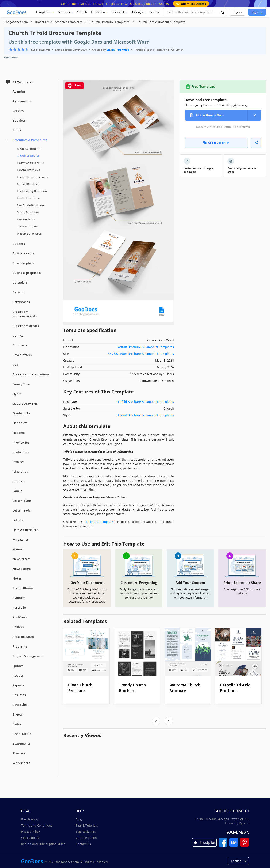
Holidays (137, 12)
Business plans (23, 263)
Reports (18, 685)
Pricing (154, 12)
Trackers (19, 753)
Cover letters (22, 355)
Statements (22, 744)
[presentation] (156, 721)
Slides (17, 724)
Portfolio (19, 607)
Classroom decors (26, 326)
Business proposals (27, 273)
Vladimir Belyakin (118, 50)
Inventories (21, 442)
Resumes (19, 695)
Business (64, 12)
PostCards (20, 617)
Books (17, 130)
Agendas (19, 91)
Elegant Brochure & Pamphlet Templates (145, 415)
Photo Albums (23, 588)
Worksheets (21, 763)
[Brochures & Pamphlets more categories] (7, 140)
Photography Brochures (32, 191)
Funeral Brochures (28, 170)
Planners (19, 598)
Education (98, 12)
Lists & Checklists (25, 530)
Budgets (19, 244)
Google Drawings (25, 403)
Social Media (22, 734)
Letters (18, 520)
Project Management (28, 656)
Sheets (18, 714)
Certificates (21, 302)
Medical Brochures (28, 184)
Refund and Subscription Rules (43, 844)
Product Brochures (29, 198)
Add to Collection (216, 143)
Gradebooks (22, 413)
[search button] (223, 12)
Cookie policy (30, 838)
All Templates (19, 82)
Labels (17, 491)
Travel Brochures (27, 226)
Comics (18, 335)
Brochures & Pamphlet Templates (59, 22)
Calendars (20, 282)
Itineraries (20, 471)
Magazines (21, 539)
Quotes (18, 666)
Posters (18, 627)
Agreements (22, 101)
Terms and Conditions (37, 825)
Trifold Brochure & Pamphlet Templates (146, 402)
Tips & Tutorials (87, 825)
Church (82, 12)
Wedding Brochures (29, 234)
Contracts (20, 345)
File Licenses (30, 819)
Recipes (18, 675)
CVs (15, 365)
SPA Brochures (26, 219)
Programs (20, 646)
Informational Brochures (32, 177)
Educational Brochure (30, 163)
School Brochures (28, 212)
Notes (17, 578)
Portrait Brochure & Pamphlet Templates (145, 347)
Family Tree (21, 384)
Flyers (17, 394)
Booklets (19, 120)
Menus (18, 549)
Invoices (18, 462)
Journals (19, 481)
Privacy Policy (30, 832)
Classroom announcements (25, 314)
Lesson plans (22, 501)
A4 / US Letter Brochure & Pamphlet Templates (141, 354)
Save (74, 86)
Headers (19, 433)
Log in (238, 12)
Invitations (21, 452)
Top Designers (86, 832)
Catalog (19, 292)
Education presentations (31, 374)
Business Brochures (29, 149)
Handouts (20, 423)
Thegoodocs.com (16, 22)
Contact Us (83, 844)
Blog (79, 819)
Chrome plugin (86, 838)
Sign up (257, 12)
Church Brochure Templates (110, 22)
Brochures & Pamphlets (30, 140)
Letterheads (22, 510)
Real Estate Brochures (30, 205)
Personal (118, 12)
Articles (18, 111)
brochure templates (100, 522)
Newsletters (22, 559)
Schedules (20, 705)
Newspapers (22, 569)
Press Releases (23, 637)
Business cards (23, 253)
